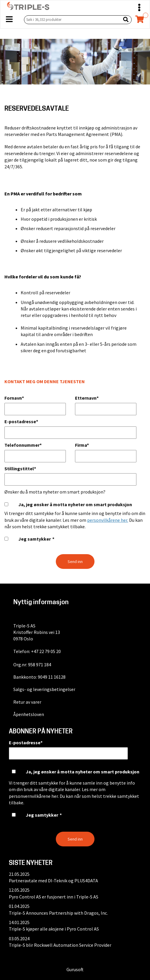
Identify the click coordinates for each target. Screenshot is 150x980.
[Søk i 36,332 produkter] (71, 20)
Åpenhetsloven (29, 714)
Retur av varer (27, 702)
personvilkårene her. (108, 520)
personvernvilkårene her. (34, 796)
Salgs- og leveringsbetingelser (44, 689)
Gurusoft (75, 969)
